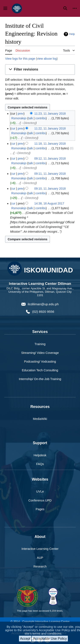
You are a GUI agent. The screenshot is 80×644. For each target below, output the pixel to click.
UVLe (40, 491)
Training (40, 344)
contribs (41, 118)
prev (21, 114)
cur (13, 128)
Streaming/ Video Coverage (40, 353)
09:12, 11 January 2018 (50, 158)
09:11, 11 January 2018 (50, 174)
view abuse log (47, 59)
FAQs (40, 464)
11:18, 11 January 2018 (50, 144)
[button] (40, 70)
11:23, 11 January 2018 (50, 114)
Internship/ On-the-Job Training (40, 379)
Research (40, 566)
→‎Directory (28, 123)
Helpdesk (40, 455)
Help (72, 34)
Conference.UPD (40, 500)
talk (31, 118)
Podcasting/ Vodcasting (40, 362)
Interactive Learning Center (40, 549)
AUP (40, 558)
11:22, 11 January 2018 (50, 128)
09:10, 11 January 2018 (50, 189)
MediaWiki (40, 419)
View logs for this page (20, 59)
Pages (40, 509)
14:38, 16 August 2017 (49, 203)
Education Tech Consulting (40, 370)
